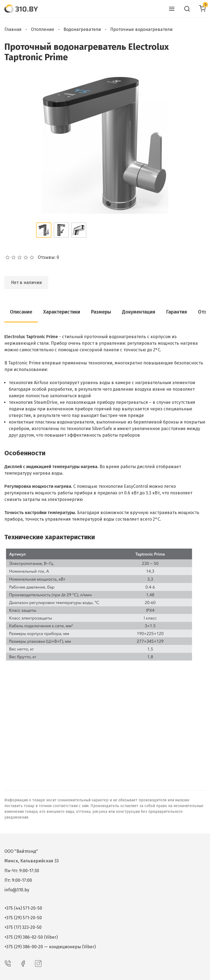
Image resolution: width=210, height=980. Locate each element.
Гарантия (177, 312)
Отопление (43, 29)
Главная (13, 29)
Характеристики (62, 312)
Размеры (101, 312)
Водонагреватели (82, 29)
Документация (139, 312)
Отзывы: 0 (48, 257)
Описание (21, 312)
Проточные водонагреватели (141, 29)
